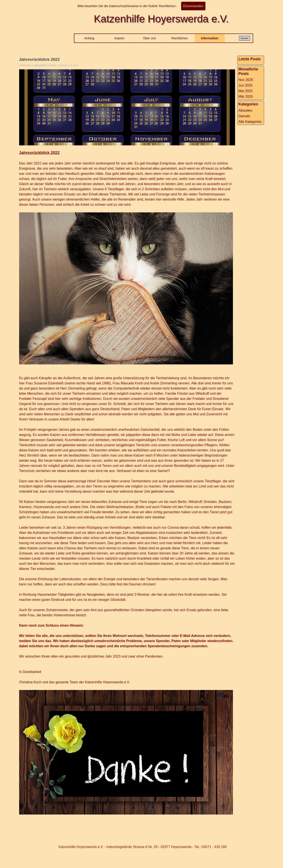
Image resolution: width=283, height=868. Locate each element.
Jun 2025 (246, 85)
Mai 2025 (246, 91)
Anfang (89, 38)
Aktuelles (246, 110)
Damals (244, 116)
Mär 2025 (246, 97)
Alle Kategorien (250, 122)
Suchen (244, 38)
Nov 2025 (246, 80)
